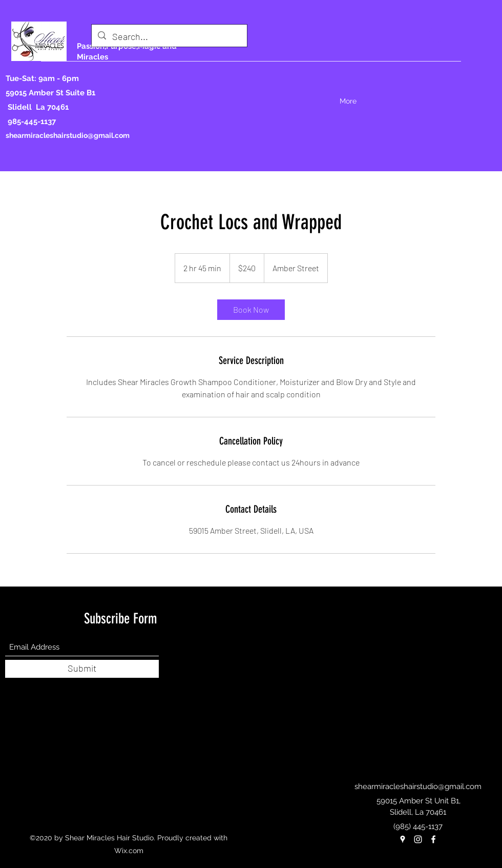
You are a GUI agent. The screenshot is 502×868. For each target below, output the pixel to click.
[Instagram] (418, 839)
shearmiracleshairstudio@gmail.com (68, 135)
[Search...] (169, 37)
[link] (251, 310)
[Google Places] (403, 839)
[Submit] (82, 669)
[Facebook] (433, 839)
